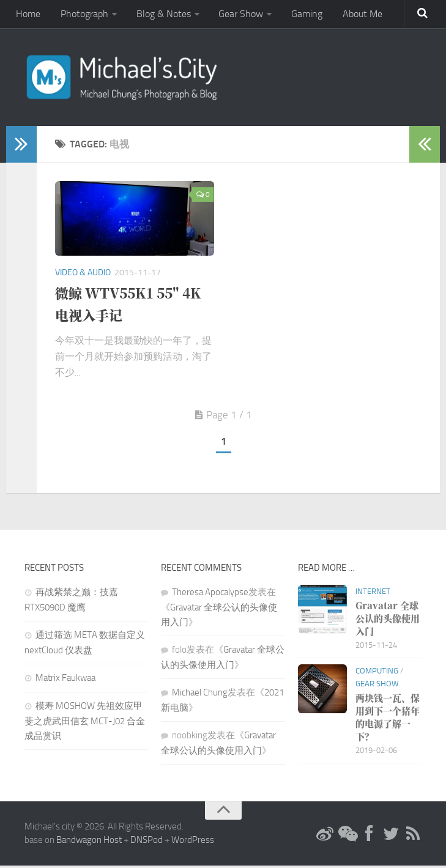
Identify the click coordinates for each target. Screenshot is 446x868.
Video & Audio (83, 275)
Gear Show (232, 15)
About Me (348, 15)
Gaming (296, 15)
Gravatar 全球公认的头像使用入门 (388, 621)
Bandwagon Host (89, 843)
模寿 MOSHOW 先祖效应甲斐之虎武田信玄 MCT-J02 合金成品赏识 (85, 723)
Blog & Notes (157, 15)
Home (27, 15)
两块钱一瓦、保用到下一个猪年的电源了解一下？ (388, 719)
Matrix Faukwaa (65, 680)
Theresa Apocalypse (210, 595)
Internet (373, 594)
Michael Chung (200, 695)
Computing (377, 673)
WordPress (193, 843)
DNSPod (147, 843)
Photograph (80, 15)
